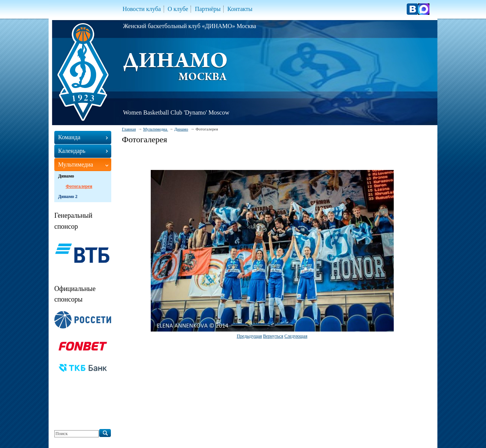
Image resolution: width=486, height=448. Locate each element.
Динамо (181, 129)
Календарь (72, 151)
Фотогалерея (79, 186)
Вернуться (273, 336)
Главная (129, 129)
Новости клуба (142, 9)
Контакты (240, 9)
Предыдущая (249, 336)
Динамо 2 (68, 196)
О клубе (178, 9)
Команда (69, 137)
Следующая (296, 336)
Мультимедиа (156, 129)
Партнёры (208, 9)
